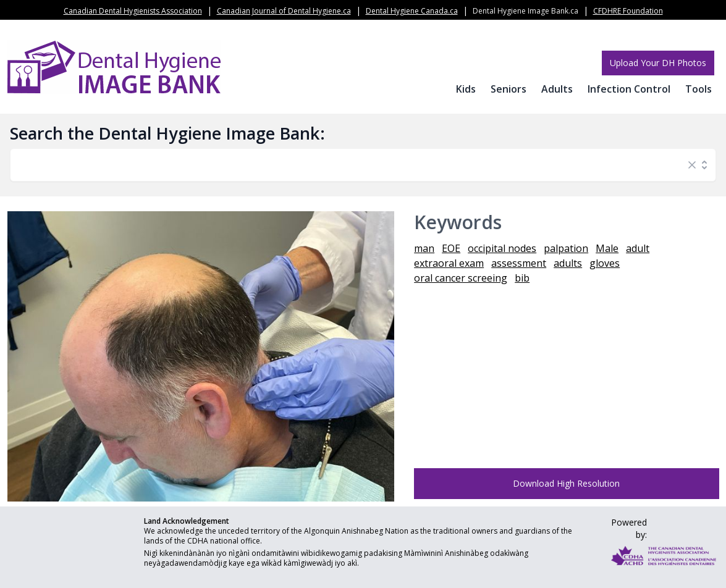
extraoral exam (449, 263)
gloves (605, 263)
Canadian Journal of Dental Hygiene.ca (284, 11)
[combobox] (351, 165)
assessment (519, 263)
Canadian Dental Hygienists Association (133, 11)
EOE (451, 248)
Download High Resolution (566, 483)
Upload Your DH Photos (658, 63)
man (424, 248)
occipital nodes (502, 248)
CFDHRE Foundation (628, 11)
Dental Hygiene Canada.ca (412, 11)
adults (568, 263)
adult (638, 248)
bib (522, 278)
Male (607, 248)
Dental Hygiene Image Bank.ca (526, 11)
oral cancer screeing (461, 278)
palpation (566, 248)
